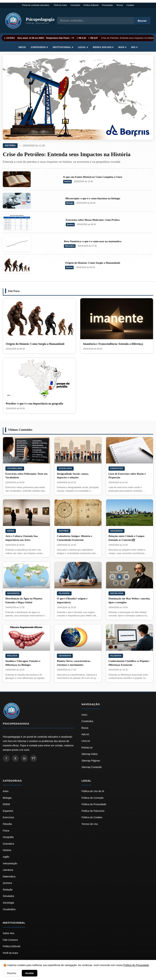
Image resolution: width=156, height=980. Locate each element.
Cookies (130, 5)
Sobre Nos (9, 933)
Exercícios (117, 468)
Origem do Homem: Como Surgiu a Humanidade (93, 263)
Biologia (70, 203)
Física (6, 831)
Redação (8, 890)
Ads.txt (85, 734)
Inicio (84, 715)
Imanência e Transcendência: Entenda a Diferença (113, 344)
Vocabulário (15, 468)
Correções (75, 5)
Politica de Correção (92, 798)
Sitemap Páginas (91, 761)
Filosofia (64, 593)
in (24, 758)
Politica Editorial (12, 946)
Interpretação (10, 863)
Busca (85, 728)
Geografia (116, 531)
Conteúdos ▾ (39, 47)
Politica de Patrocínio (93, 811)
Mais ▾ (122, 47)
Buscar (142, 21)
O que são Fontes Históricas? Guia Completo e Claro (93, 177)
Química (70, 224)
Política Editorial (91, 5)
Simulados (8, 896)
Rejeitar (12, 973)
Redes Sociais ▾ (103, 47)
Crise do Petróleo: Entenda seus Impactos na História (129, 38)
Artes (11, 531)
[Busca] (95, 21)
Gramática (8, 844)
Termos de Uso (90, 824)
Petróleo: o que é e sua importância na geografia (34, 404)
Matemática (70, 246)
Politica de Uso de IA (93, 791)
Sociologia (65, 468)
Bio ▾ (134, 47)
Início (22, 47)
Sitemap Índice (90, 754)
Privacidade (107, 5)
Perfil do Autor (60, 5)
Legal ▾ (83, 47)
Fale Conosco (10, 940)
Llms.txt (86, 741)
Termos (120, 5)
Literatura (8, 870)
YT (33, 758)
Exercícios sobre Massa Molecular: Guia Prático (93, 220)
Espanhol (8, 811)
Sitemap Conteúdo (92, 767)
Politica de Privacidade (94, 804)
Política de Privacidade (136, 965)
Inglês (6, 857)
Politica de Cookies (92, 817)
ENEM (6, 804)
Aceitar (30, 973)
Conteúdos (87, 721)
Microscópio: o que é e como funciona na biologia (93, 198)
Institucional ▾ (63, 47)
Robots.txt (87, 748)
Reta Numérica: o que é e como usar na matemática (93, 241)
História (10, 146)
